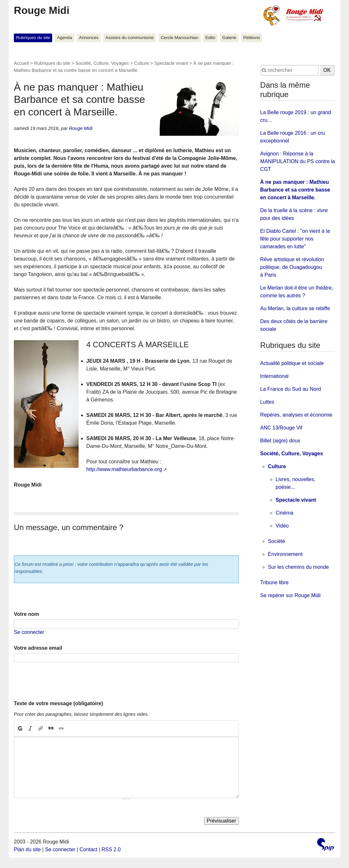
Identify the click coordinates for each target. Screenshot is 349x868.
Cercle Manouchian (179, 38)
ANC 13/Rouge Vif (281, 428)
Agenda (65, 38)
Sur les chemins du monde (298, 567)
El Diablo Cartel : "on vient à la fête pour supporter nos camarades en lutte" (295, 239)
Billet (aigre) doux (280, 441)
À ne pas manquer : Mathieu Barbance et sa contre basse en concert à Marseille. (295, 190)
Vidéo (282, 526)
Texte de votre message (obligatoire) (58, 703)
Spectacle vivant (171, 63)
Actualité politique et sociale (292, 363)
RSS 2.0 (111, 849)
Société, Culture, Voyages (102, 63)
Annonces (89, 38)
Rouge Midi (42, 10)
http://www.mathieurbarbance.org (124, 469)
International (274, 376)
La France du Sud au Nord (291, 389)
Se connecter (29, 632)
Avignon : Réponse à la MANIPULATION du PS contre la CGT (298, 161)
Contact (88, 849)
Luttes (267, 402)
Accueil (21, 63)
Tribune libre (274, 582)
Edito (210, 38)
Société (276, 541)
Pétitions (251, 38)
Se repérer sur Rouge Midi (290, 595)
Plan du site (27, 849)
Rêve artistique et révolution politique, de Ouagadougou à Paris (292, 267)
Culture (141, 63)
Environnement (285, 554)
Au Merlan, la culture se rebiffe (295, 308)
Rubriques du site (33, 38)
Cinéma (284, 513)
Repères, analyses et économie (296, 415)
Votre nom (26, 614)
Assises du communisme (129, 38)
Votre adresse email (38, 648)
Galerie (229, 38)
